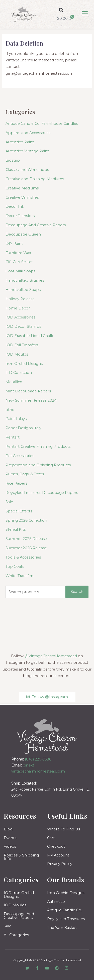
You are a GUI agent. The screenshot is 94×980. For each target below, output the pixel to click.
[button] (61, 10)
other (11, 410)
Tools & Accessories (23, 557)
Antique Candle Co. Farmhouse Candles (42, 124)
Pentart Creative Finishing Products (38, 447)
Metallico (14, 382)
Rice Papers (16, 483)
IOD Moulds (17, 354)
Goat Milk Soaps (20, 271)
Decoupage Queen (23, 234)
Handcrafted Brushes (25, 280)
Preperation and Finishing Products (38, 465)
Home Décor (18, 308)
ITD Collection (19, 373)
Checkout (56, 846)
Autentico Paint (20, 142)
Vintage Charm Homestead (61, 960)
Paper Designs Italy (23, 428)
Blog (8, 829)
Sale (9, 502)
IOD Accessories (20, 317)
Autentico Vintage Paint (27, 151)
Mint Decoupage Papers (28, 391)
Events (10, 838)
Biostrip (13, 160)
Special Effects (19, 511)
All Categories (16, 935)
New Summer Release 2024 (31, 400)
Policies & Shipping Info (21, 857)
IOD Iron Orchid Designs (19, 895)
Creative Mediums (22, 188)
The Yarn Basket (62, 928)
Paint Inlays (16, 419)
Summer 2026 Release (26, 548)
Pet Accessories (20, 456)
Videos (10, 846)
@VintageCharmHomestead (51, 656)
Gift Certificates (19, 262)
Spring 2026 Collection (26, 520)
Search (77, 592)
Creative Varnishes (22, 197)
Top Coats (15, 567)
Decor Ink (15, 206)
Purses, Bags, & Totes (25, 474)
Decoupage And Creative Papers (36, 225)
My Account (58, 855)
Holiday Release (20, 299)
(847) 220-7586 (38, 759)
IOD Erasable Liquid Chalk (29, 336)
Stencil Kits (16, 529)
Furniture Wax (18, 253)
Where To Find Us (64, 829)
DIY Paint (14, 244)
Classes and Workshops (27, 170)
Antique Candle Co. (65, 910)
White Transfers (20, 576)
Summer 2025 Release (26, 539)
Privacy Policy (60, 864)
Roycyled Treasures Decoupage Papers (42, 493)
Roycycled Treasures (66, 919)
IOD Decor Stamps (23, 326)
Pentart (13, 437)
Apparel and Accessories (28, 133)
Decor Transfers (20, 216)
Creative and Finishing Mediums (35, 179)
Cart (51, 838)
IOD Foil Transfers (22, 345)
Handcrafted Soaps (23, 290)
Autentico (56, 902)
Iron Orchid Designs (24, 364)
